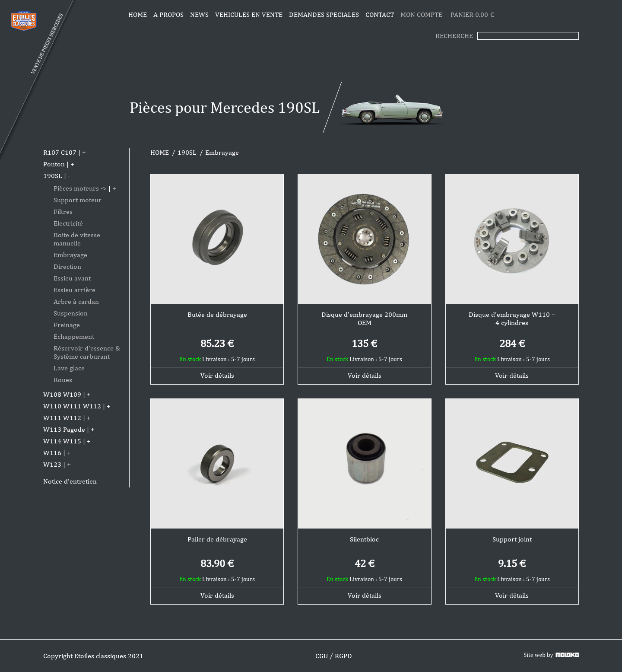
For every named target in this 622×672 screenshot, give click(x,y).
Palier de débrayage (217, 539)
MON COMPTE (422, 14)
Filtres (63, 212)
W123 (52, 464)
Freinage (67, 325)
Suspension (71, 313)
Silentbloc (364, 539)
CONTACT (380, 14)
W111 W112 (62, 418)
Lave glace (69, 368)
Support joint (512, 539)
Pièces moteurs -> (80, 188)
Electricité (68, 223)
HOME (160, 152)
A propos (168, 14)
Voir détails (217, 375)
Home (138, 14)
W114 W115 (62, 441)
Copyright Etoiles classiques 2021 (93, 656)
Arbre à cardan (76, 301)
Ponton (54, 164)
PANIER (472, 14)
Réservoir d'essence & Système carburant (87, 352)
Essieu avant (72, 278)
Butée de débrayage (217, 314)
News (199, 14)
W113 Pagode (64, 429)
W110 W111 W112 (72, 406)
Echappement (74, 336)
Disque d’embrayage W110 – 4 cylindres (512, 318)
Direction (67, 266)
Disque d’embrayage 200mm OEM (364, 318)
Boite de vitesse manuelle (77, 239)
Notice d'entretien (70, 481)
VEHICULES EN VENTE (249, 14)
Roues (63, 380)
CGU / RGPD (334, 656)
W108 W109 (62, 394)
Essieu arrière (75, 290)
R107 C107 (60, 152)
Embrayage (70, 255)
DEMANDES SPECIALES (324, 14)
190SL (53, 176)
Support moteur (78, 200)
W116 (52, 453)
